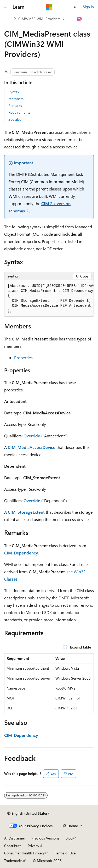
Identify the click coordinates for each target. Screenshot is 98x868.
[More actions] (89, 19)
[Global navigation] (5, 7)
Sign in (88, 7)
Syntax (14, 92)
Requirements (19, 112)
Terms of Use (65, 853)
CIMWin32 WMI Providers (39, 19)
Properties (23, 358)
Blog (69, 838)
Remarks (15, 105)
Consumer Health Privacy (24, 853)
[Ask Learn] (80, 19)
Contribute (13, 846)
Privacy (33, 846)
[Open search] (76, 7)
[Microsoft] (49, 7)
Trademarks (13, 861)
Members (16, 99)
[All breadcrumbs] (9, 19)
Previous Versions (45, 838)
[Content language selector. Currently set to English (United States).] (28, 813)
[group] (49, 299)
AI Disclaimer (15, 838)
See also (15, 119)
